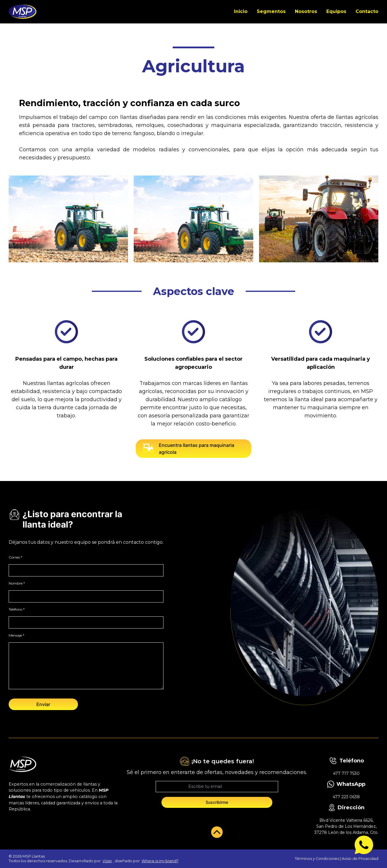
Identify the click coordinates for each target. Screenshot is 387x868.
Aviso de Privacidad (360, 859)
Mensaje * (16, 635)
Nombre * (17, 583)
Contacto (367, 11)
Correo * (15, 557)
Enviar (43, 704)
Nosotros (306, 11)
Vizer (107, 861)
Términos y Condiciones (317, 859)
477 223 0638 (346, 797)
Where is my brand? (160, 861)
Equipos (336, 11)
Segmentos (271, 11)
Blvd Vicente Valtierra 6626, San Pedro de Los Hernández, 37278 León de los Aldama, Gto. (346, 826)
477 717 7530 (346, 773)
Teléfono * (17, 609)
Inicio (241, 11)
